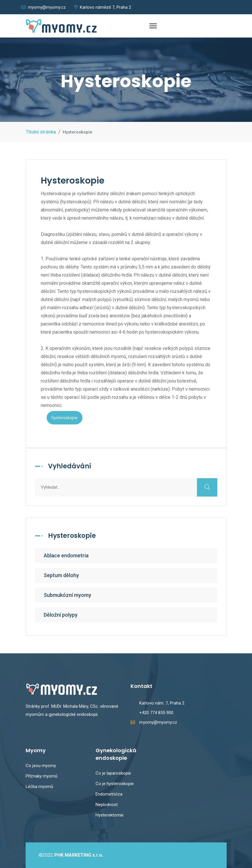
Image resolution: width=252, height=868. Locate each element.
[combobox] (126, 487)
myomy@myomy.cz (44, 7)
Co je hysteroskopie (115, 784)
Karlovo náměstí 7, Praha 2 (103, 7)
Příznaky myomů (42, 776)
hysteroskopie (65, 418)
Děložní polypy (61, 615)
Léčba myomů (39, 787)
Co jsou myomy (41, 766)
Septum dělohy (61, 575)
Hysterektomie (110, 815)
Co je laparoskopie (113, 773)
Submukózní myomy (67, 595)
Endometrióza (109, 794)
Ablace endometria (66, 555)
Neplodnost (107, 805)
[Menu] (153, 26)
